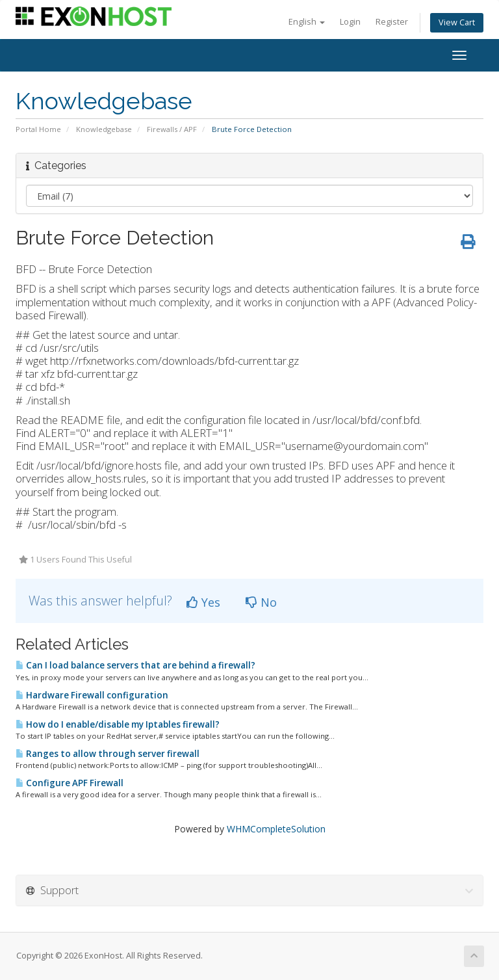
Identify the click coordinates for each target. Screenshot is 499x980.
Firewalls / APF (172, 129)
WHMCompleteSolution (276, 829)
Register (392, 22)
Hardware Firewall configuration (92, 695)
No (261, 602)
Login (350, 22)
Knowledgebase (104, 129)
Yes (203, 602)
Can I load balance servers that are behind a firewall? (135, 665)
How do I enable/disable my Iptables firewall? (118, 724)
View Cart (457, 22)
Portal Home (38, 129)
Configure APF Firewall (70, 783)
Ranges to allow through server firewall (108, 754)
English (307, 22)
